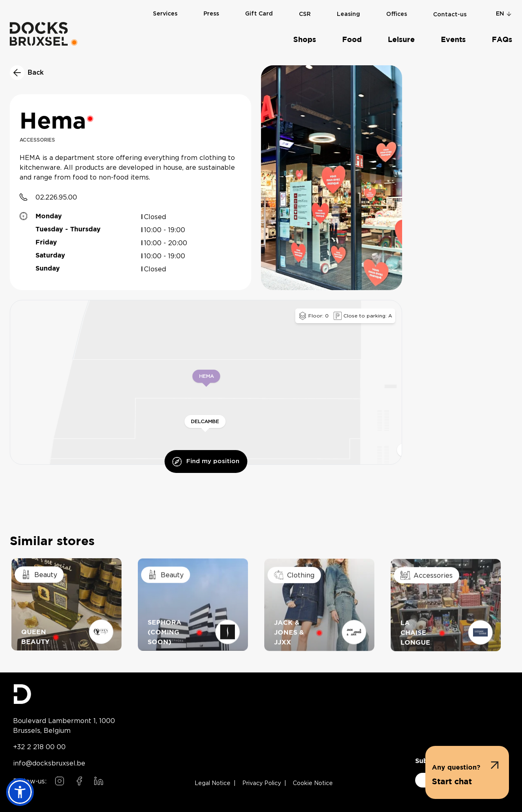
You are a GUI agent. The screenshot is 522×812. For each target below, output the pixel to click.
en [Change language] (504, 14)
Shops (305, 40)
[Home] (39, 34)
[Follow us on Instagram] (60, 781)
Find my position (206, 462)
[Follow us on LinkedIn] (99, 781)
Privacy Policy (262, 783)
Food (352, 40)
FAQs (502, 40)
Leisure (401, 40)
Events (453, 40)
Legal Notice (212, 783)
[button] (467, 772)
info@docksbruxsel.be (49, 763)
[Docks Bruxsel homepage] (64, 694)
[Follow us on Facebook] (79, 781)
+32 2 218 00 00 (39, 747)
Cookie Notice (313, 783)
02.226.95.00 (56, 197)
